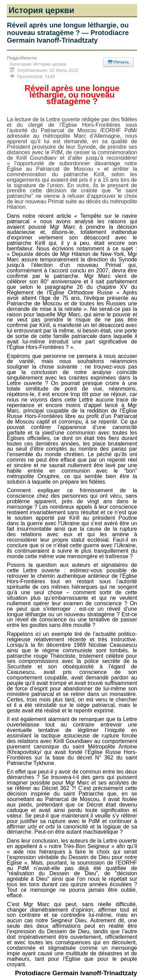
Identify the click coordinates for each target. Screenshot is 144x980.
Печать (118, 62)
